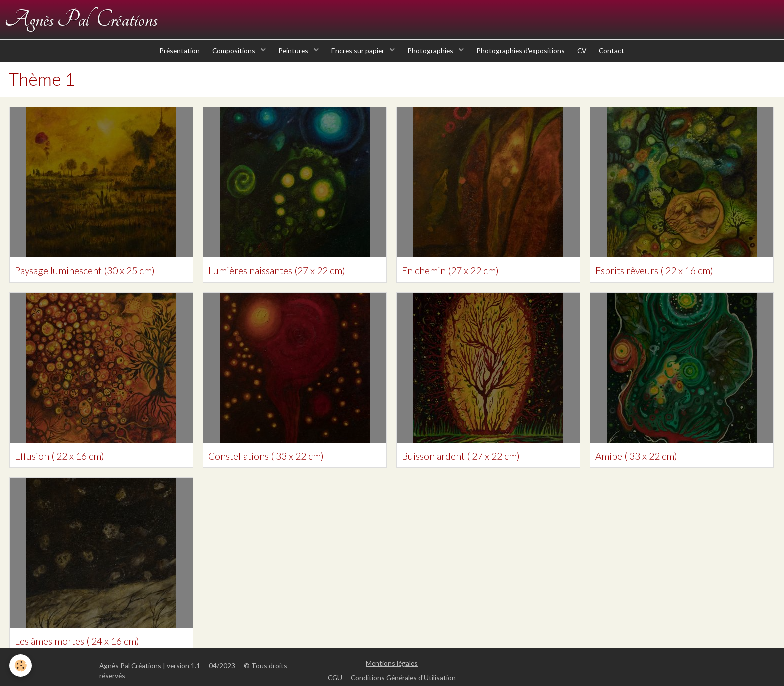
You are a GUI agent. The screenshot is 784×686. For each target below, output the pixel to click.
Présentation (169, 60)
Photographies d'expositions (525, 60)
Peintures (290, 60)
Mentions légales (392, 663)
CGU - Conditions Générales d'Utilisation (392, 677)
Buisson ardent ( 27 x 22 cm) (473, 467)
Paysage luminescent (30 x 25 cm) (99, 281)
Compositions (227, 60)
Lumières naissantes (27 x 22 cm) (290, 281)
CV (589, 60)
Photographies (433, 60)
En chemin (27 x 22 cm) (461, 281)
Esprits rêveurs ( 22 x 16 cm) (666, 281)
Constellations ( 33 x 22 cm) (278, 467)
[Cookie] (21, 665)
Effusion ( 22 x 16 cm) (70, 467)
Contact (622, 60)
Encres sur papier (357, 60)
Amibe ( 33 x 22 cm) (645, 467)
